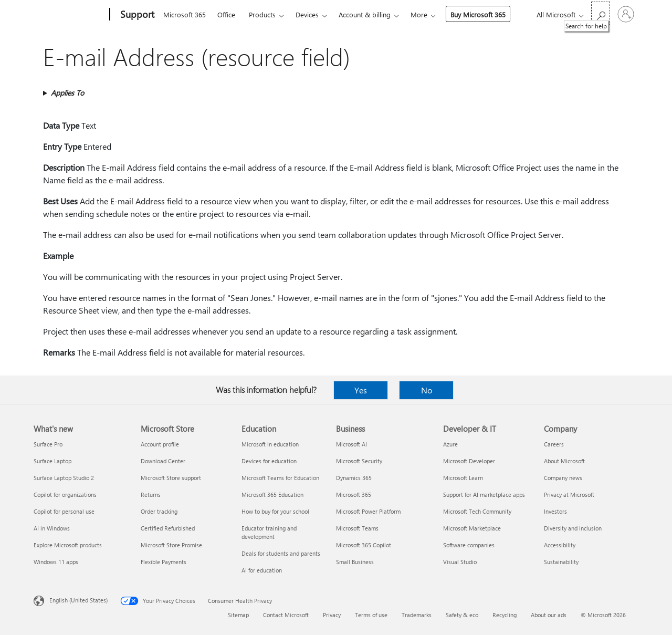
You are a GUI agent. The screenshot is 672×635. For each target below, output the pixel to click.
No (427, 390)
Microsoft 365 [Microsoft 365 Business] (354, 495)
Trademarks (417, 615)
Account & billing (365, 14)
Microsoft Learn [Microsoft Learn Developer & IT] (463, 478)
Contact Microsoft (286, 615)
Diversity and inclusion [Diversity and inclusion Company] (573, 528)
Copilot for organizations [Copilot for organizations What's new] (65, 495)
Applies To (67, 93)
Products (262, 14)
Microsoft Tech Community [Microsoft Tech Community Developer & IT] (477, 511)
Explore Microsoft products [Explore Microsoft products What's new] (68, 545)
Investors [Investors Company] (555, 511)
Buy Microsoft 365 (478, 14)
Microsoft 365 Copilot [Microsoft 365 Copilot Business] (364, 545)
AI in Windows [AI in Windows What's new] (52, 528)
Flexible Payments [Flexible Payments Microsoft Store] (164, 562)
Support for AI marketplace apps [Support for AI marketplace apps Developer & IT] (484, 495)
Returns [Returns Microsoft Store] (151, 495)
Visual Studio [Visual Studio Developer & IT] (460, 562)
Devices (307, 14)
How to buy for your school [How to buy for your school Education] (275, 511)
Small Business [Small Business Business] (355, 562)
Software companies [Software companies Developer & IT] (469, 545)
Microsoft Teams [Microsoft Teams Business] (357, 528)
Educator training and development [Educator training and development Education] (269, 532)
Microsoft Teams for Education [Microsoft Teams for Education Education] (280, 478)
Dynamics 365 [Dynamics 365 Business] (354, 478)
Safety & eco (462, 615)
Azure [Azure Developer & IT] (450, 444)
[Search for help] (601, 13)
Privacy (332, 615)
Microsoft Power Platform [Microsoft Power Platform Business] (368, 511)
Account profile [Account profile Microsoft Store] (160, 444)
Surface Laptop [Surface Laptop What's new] (52, 461)
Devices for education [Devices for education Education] (269, 461)
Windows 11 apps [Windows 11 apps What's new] (56, 562)
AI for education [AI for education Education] (262, 570)
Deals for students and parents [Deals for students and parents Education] (281, 553)
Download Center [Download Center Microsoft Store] (163, 461)
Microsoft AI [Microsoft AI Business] (351, 444)
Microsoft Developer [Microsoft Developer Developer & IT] (469, 461)
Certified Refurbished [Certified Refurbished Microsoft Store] (168, 528)
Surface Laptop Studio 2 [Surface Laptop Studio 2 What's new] (64, 478)
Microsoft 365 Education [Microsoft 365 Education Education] (272, 495)
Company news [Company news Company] (563, 478)
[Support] (136, 15)
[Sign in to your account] (626, 14)
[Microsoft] (70, 15)
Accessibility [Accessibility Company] (560, 545)
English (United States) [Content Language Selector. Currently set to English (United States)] (78, 600)
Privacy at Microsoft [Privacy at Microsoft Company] (569, 495)
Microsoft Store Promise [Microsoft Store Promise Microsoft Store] (171, 545)
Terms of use (371, 615)
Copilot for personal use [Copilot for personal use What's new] (64, 511)
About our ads (549, 615)
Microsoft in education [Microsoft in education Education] (270, 444)
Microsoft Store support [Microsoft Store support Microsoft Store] (171, 478)
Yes (361, 390)
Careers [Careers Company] (554, 444)
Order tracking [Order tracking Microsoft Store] (159, 511)
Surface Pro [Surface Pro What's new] (48, 444)
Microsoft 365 (185, 14)
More (419, 14)
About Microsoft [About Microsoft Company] (564, 461)
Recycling (505, 615)
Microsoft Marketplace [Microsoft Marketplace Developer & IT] (472, 528)
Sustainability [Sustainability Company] (561, 562)
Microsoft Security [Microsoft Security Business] (359, 461)
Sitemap (238, 615)
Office (226, 14)
